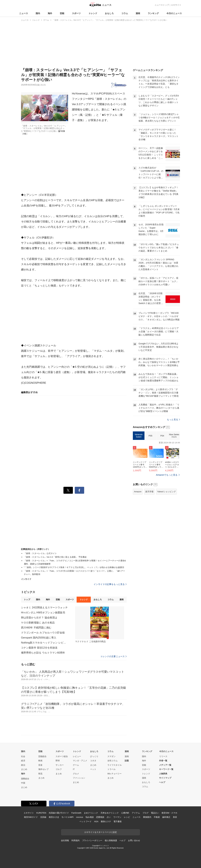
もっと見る (173, 419)
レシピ (127, 817)
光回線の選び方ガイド (59, 813)
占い (109, 817)
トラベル (111, 769)
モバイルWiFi (67, 817)
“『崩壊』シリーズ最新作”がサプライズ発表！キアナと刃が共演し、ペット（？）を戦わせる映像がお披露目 (74, 567)
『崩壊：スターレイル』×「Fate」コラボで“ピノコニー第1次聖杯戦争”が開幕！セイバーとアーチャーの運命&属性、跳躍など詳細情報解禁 (75, 562)
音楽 (40, 765)
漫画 (138, 13)
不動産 (157, 817)
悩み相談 (90, 817)
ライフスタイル (115, 765)
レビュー (77, 756)
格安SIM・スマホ (169, 813)
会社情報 (65, 840)
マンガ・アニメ (80, 761)
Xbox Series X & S (174, 436)
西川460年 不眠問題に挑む (36, 628)
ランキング (153, 13)
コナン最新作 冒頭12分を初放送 (39, 648)
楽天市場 (149, 492)
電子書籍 (118, 821)
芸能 (62, 13)
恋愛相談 (100, 817)
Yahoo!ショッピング (166, 492)
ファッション (79, 778)
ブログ (145, 813)
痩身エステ (106, 821)
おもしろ (109, 13)
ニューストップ (162, 5)
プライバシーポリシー (92, 840)
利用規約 (75, 840)
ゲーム (76, 765)
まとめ (24, 769)
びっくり (94, 756)
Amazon (138, 492)
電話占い (155, 813)
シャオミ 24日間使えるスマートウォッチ (44, 608)
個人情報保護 (111, 840)
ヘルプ (162, 782)
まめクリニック (91, 813)
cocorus (80, 817)
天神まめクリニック (110, 813)
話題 (127, 761)
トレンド (93, 13)
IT (74, 769)
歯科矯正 (166, 817)
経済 (23, 761)
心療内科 (125, 813)
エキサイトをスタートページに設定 (100, 832)
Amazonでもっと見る (167, 475)
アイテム (136, 813)
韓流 (40, 774)
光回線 (43, 817)
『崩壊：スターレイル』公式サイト (40, 553)
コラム (125, 13)
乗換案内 (147, 817)
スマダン (111, 756)
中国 (23, 783)
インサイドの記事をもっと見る (110, 584)
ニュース (24, 13)
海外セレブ (43, 769)
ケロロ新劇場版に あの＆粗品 (38, 623)
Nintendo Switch (139, 436)
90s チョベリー (114, 774)
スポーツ (76, 13)
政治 (23, 765)
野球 (58, 761)
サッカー (60, 765)
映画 (40, 761)
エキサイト (176, 5)
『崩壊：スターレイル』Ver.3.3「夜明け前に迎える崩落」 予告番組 (55, 557)
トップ (27, 600)
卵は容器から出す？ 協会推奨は (39, 618)
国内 (38, 13)
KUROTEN (41, 813)
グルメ (76, 774)
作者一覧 (163, 761)
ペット (93, 769)
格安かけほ (54, 817)
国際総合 (25, 779)
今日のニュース (174, 13)
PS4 (162, 436)
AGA (96, 821)
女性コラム (113, 761)
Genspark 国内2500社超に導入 (39, 638)
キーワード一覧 (166, 769)
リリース (163, 756)
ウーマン (117, 817)
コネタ (93, 761)
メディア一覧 (165, 765)
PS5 (150, 436)
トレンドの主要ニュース (113, 656)
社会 (23, 756)
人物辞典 (163, 774)
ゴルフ (59, 769)
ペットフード (86, 821)
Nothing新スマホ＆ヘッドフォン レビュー (45, 643)
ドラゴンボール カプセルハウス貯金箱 (43, 633)
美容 (175, 817)
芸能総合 (42, 756)
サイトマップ (165, 778)
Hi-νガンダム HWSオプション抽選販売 (43, 613)
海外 (50, 13)
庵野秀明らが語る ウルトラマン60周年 (43, 653)
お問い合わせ (134, 840)
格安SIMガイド (31, 817)
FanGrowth (76, 813)
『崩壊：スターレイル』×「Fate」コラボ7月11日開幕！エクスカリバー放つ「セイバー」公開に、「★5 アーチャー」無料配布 (75, 573)
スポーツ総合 (62, 756)
